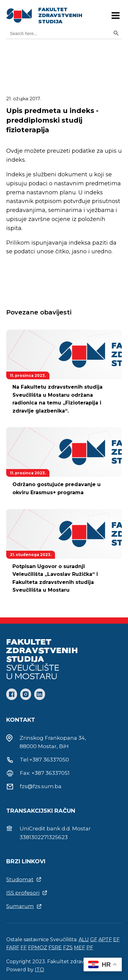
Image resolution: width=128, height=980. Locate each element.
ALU (84, 939)
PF (90, 948)
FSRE (55, 948)
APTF (105, 939)
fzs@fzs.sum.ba (41, 786)
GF (94, 939)
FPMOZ (38, 948)
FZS (68, 948)
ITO (39, 970)
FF (24, 948)
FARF (13, 948)
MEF (80, 948)
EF (116, 939)
